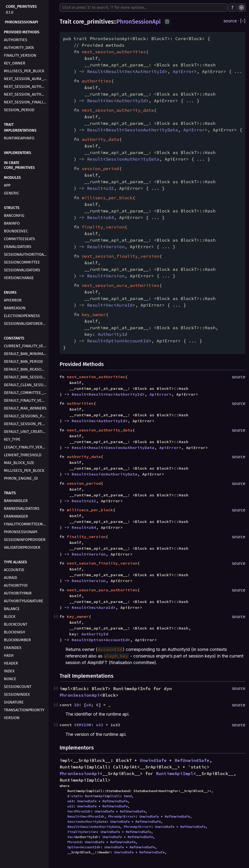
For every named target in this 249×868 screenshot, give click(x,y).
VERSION (83, 725)
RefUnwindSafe (192, 760)
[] (243, 21)
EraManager (16, 516)
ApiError (13, 300)
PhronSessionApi (22, 22)
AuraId (10, 578)
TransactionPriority (24, 710)
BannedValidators (22, 508)
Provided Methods (22, 32)
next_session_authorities (26, 87)
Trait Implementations (20, 127)
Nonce (10, 679)
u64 (110, 217)
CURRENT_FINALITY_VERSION (26, 346)
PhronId (82, 811)
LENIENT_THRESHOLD (23, 455)
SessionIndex (17, 694)
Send (128, 796)
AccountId (14, 570)
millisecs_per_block (24, 71)
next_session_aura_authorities (26, 79)
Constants (14, 338)
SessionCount (18, 687)
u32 (110, 188)
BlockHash (14, 632)
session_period (19, 110)
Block (10, 617)
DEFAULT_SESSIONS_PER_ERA (26, 416)
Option (114, 341)
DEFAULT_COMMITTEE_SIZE (26, 393)
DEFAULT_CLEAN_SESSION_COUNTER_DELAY (26, 385)
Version (12, 718)
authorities (16, 40)
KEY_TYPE (12, 439)
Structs (12, 208)
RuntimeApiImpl (175, 773)
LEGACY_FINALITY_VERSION (26, 447)
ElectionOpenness (22, 316)
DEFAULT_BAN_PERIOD (23, 361)
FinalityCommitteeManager (26, 524)
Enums (10, 292)
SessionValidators (22, 270)
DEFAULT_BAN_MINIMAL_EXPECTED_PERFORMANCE (26, 354)
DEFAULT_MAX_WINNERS (25, 408)
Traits (10, 493)
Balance (12, 609)
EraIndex (13, 648)
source (230, 21)
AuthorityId (16, 585)
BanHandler (16, 501)
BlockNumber (17, 640)
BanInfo (12, 223)
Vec (129, 71)
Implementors (18, 153)
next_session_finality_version (26, 102)
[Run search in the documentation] (143, 8)
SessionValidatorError (26, 324)
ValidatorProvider (22, 547)
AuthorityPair (18, 593)
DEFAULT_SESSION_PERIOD (26, 424)
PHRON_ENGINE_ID (21, 478)
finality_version (20, 55)
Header (11, 663)
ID (77, 705)
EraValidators (18, 247)
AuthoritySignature (24, 601)
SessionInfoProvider (25, 540)
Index (9, 671)
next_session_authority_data (26, 94)
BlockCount (16, 624)
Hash (9, 655)
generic (12, 193)
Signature (14, 702)
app (7, 185)
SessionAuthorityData (26, 254)
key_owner (15, 63)
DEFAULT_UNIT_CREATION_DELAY (26, 432)
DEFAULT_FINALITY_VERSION (26, 400)
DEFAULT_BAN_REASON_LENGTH (26, 369)
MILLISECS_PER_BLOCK (24, 471)
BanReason (15, 308)
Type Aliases (15, 562)
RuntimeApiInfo (19, 138)
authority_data (19, 48)
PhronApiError (121, 816)
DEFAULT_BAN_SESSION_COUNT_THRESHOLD (26, 377)
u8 (89, 705)
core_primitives (21, 6)
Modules (12, 178)
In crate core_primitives (19, 165)
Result (95, 71)
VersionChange (19, 278)
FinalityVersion (82, 832)
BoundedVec (16, 231)
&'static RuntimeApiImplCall (94, 796)
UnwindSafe (153, 760)
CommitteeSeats (19, 239)
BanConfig (14, 215)
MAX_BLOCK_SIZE (19, 463)
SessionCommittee (22, 262)
